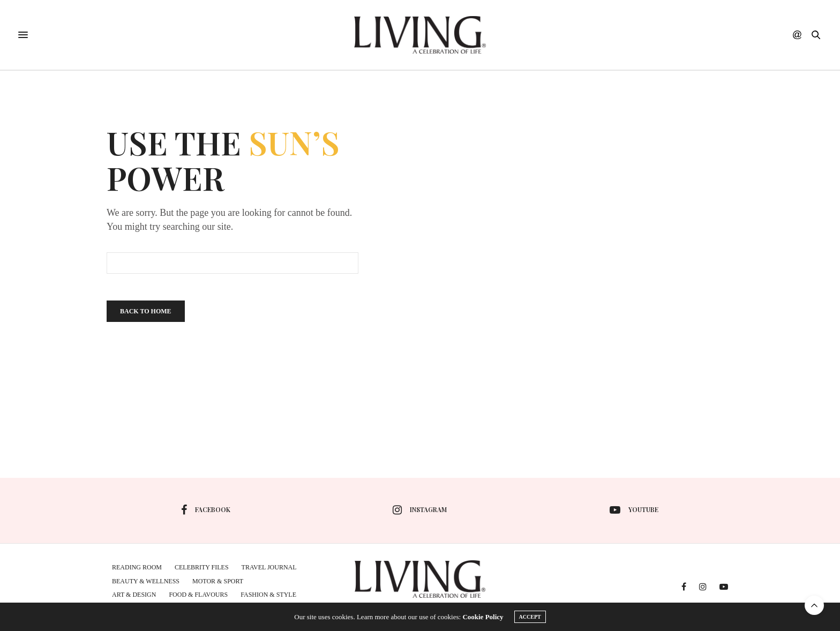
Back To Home (146, 311)
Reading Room (137, 567)
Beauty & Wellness (146, 581)
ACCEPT (530, 617)
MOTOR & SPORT (218, 581)
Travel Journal (269, 567)
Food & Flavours (198, 595)
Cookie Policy (483, 617)
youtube (634, 510)
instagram (420, 510)
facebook (206, 510)
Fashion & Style (268, 595)
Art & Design (134, 595)
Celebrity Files (202, 567)
